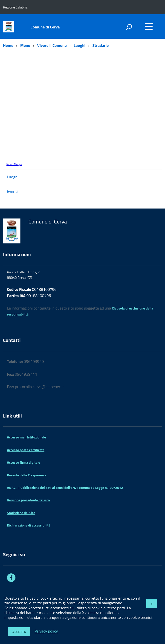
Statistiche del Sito (21, 513)
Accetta (19, 632)
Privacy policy (46, 631)
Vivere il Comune (52, 45)
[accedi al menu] (149, 26)
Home (8, 45)
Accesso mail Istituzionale (26, 437)
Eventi (12, 191)
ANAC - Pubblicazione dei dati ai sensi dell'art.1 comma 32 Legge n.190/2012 (65, 487)
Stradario (101, 45)
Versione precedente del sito (28, 500)
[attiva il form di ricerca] (129, 27)
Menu (25, 45)
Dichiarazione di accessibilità (29, 525)
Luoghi (80, 45)
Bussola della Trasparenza (27, 475)
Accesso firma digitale (24, 462)
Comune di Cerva (45, 27)
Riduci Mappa (14, 164)
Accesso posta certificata (26, 450)
